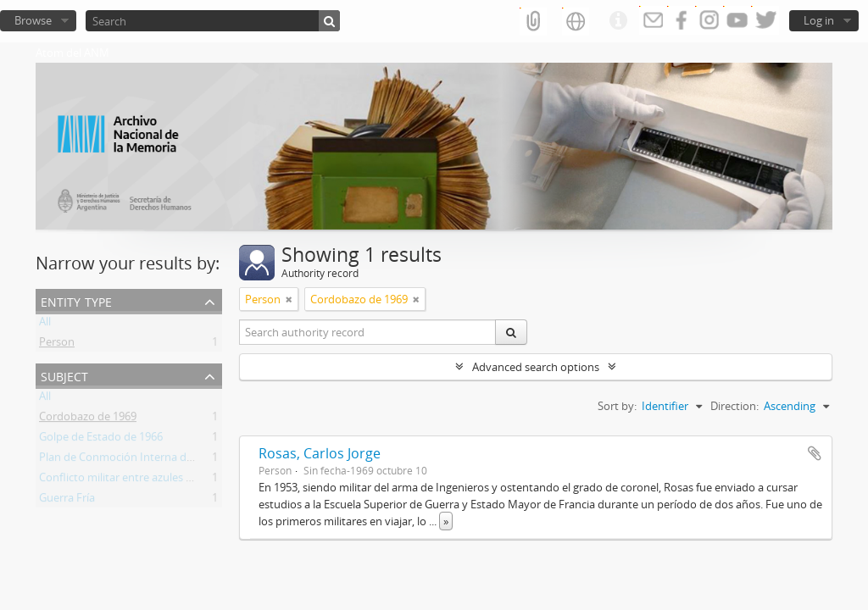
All (45, 324)
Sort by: (617, 406)
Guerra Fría (67, 501)
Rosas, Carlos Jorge (320, 453)
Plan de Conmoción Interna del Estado (136, 460)
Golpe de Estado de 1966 (101, 440)
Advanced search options (536, 367)
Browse (33, 20)
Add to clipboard (815, 453)
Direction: (734, 406)
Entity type (76, 300)
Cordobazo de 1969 (88, 419)
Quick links (618, 21)
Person (57, 345)
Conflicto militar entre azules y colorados (142, 480)
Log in (819, 20)
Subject (64, 375)
